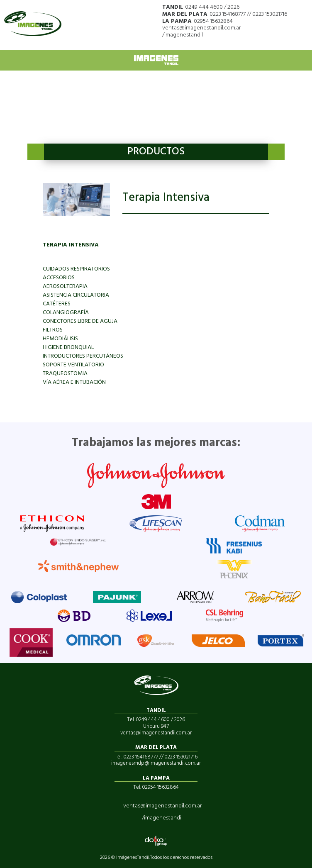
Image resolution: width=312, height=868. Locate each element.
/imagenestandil (183, 35)
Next (276, 152)
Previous (36, 152)
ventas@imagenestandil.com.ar (201, 28)
